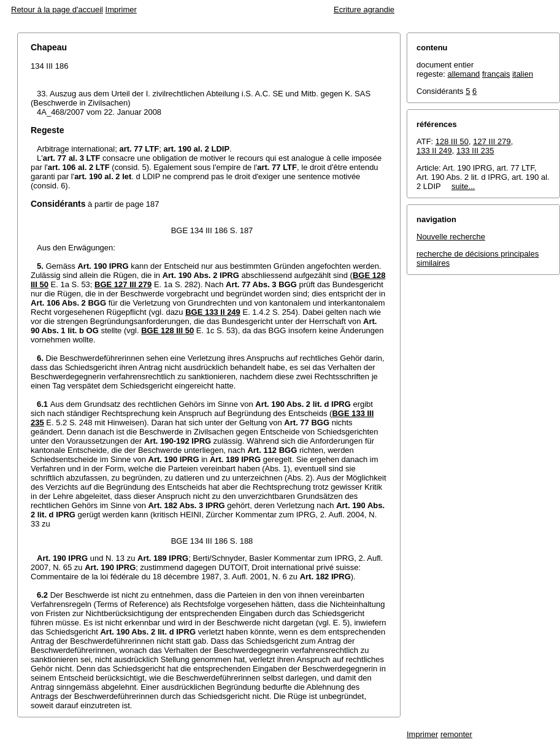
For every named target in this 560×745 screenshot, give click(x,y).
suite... (463, 186)
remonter (456, 734)
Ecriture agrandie (364, 10)
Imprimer (121, 10)
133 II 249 (434, 151)
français (496, 74)
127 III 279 (492, 141)
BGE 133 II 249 (213, 312)
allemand (464, 74)
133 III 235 (475, 151)
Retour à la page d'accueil (57, 10)
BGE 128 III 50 (167, 330)
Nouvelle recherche (451, 237)
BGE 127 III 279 (123, 284)
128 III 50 (452, 141)
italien (523, 74)
